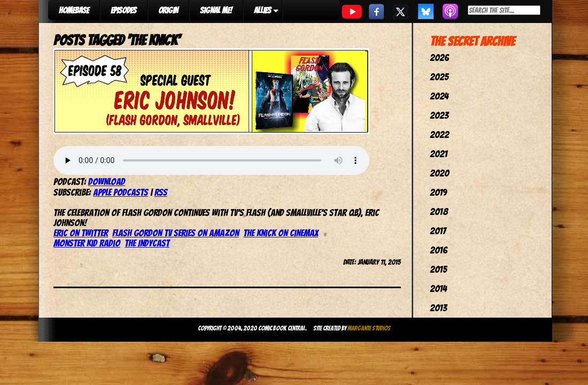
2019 (438, 192)
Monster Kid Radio (87, 243)
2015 (438, 269)
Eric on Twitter (81, 233)
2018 (439, 211)
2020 (439, 173)
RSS (161, 192)
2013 (438, 308)
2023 (439, 115)
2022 (439, 134)
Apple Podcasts (121, 192)
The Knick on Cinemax (281, 233)
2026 (439, 57)
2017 (438, 231)
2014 (438, 288)
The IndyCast (147, 243)
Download (107, 182)
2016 (439, 250)
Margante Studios (369, 328)
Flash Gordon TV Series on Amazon (176, 233)
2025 (439, 77)
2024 (439, 96)
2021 (439, 154)
